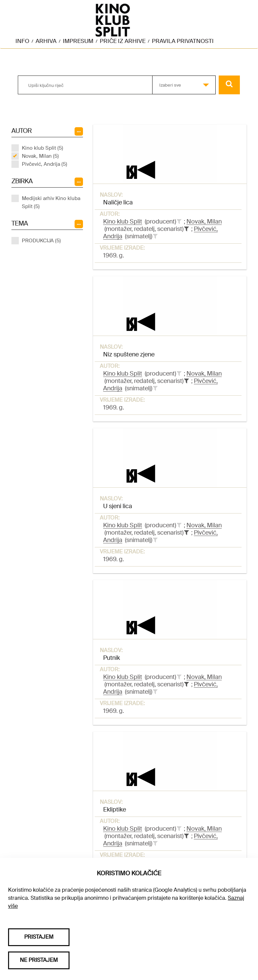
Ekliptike (115, 810)
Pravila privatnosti (183, 41)
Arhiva (46, 41)
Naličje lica (118, 202)
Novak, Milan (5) (40, 156)
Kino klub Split (123, 222)
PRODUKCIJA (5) (41, 241)
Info (22, 41)
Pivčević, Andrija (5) (45, 164)
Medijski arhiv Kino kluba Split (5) (51, 202)
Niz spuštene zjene (129, 354)
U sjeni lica (118, 506)
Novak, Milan (204, 222)
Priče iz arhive (123, 41)
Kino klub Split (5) (42, 148)
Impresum (78, 41)
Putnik (112, 658)
